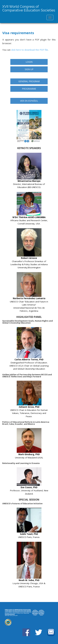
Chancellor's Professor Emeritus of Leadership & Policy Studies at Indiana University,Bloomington (29, 249)
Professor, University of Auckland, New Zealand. (29, 481)
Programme (29, 89)
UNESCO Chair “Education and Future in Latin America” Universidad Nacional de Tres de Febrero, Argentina (29, 292)
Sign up (29, 69)
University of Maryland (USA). (29, 443)
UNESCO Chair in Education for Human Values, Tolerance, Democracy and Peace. (29, 399)
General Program (29, 81)
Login (29, 62)
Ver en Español (29, 101)
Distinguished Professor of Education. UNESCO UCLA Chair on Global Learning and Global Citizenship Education (29, 349)
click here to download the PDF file (30, 50)
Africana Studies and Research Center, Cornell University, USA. (29, 208)
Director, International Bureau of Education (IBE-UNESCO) (29, 171)
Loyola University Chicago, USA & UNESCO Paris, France (29, 565)
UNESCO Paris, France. (29, 523)
